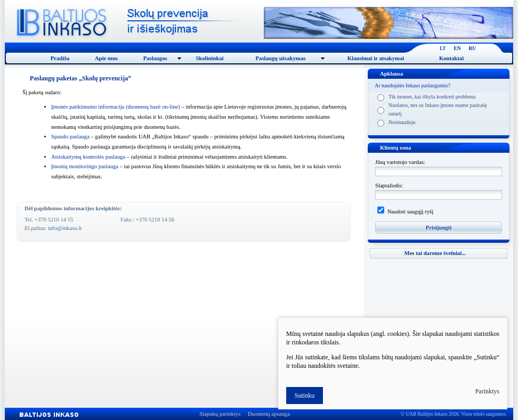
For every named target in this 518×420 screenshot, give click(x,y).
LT (443, 48)
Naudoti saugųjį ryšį (410, 212)
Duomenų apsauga (269, 414)
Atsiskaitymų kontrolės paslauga (88, 157)
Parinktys (487, 391)
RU (472, 48)
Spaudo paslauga (70, 137)
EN (458, 48)
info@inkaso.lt (65, 228)
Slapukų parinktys (220, 414)
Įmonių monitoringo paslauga (85, 166)
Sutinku (305, 396)
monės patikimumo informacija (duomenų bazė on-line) (116, 107)
